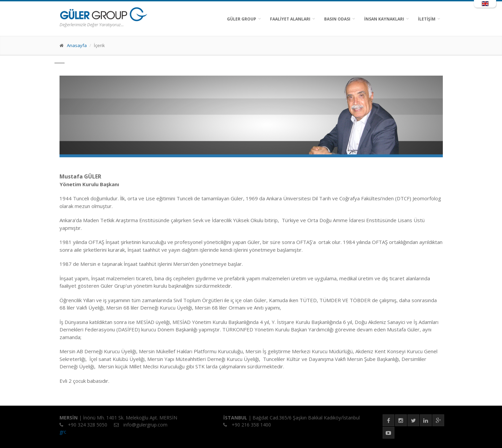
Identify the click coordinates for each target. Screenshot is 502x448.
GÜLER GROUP (242, 19)
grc (63, 432)
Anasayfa (77, 45)
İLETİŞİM (427, 19)
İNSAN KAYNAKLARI (384, 19)
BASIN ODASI (337, 19)
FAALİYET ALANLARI (290, 19)
